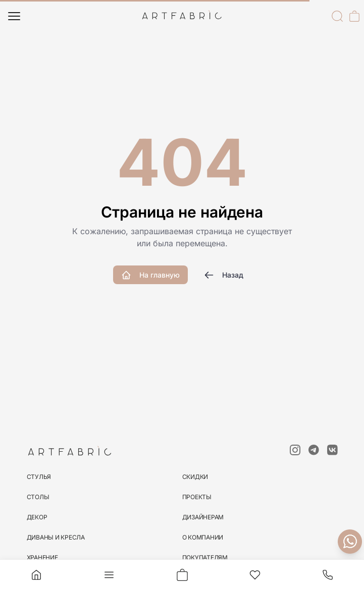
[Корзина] (354, 16)
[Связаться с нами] (350, 542)
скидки (195, 477)
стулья (39, 477)
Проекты (197, 497)
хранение (42, 557)
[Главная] (36, 575)
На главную (150, 275)
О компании (203, 537)
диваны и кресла (56, 537)
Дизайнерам (203, 517)
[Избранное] (255, 575)
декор (37, 517)
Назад (224, 275)
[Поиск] (337, 16)
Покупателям (205, 557)
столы (38, 497)
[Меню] (14, 16)
